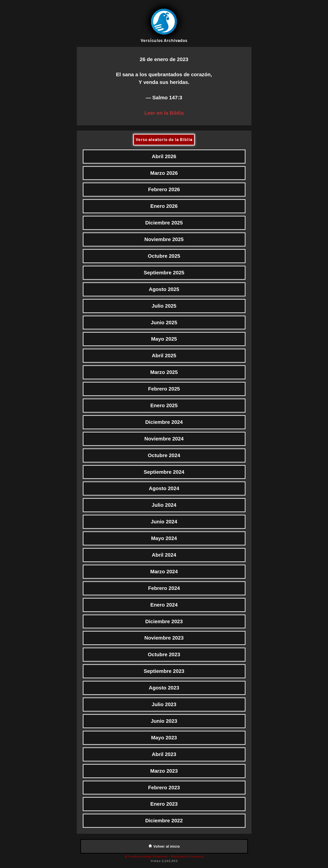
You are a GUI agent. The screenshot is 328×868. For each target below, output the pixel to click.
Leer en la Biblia (164, 113)
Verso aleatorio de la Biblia (164, 140)
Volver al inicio (164, 846)
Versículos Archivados (164, 40)
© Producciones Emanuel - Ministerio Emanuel (164, 856)
